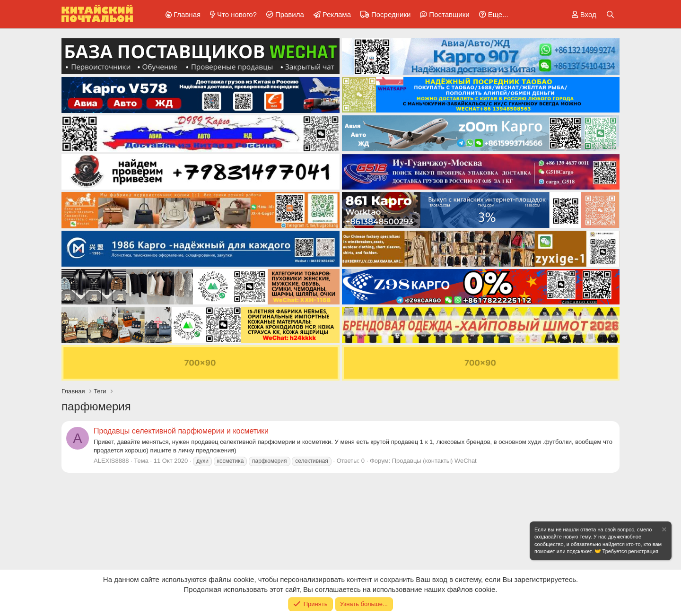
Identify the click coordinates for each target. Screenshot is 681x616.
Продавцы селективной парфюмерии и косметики (181, 431)
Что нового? (237, 14)
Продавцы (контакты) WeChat (434, 461)
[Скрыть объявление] (664, 531)
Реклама (337, 14)
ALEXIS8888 (111, 461)
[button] (492, 14)
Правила (290, 14)
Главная (187, 14)
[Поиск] (610, 14)
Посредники (391, 14)
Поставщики (449, 14)
